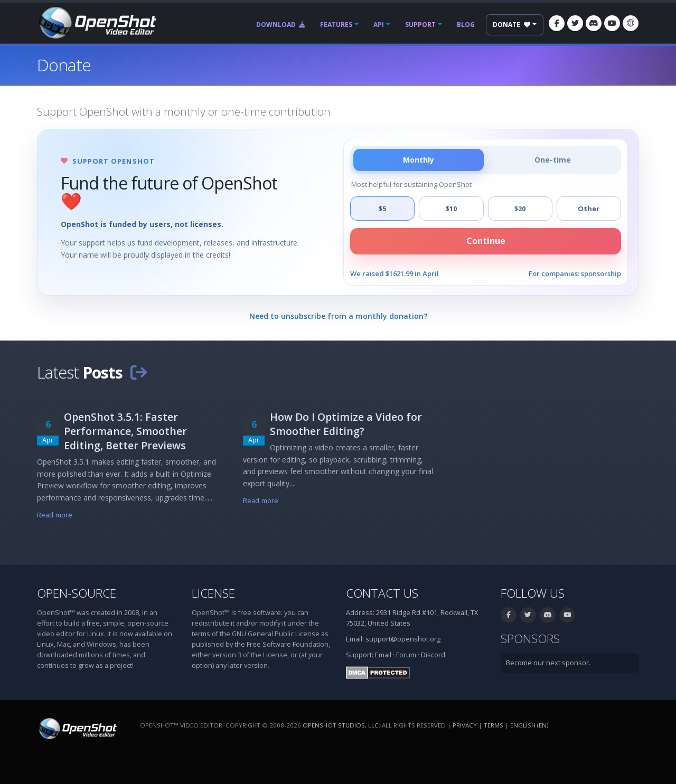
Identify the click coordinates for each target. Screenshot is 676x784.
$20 (520, 209)
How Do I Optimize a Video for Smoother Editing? (346, 424)
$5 (382, 209)
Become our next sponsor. (548, 663)
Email (383, 655)
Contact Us (382, 593)
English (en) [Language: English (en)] (529, 725)
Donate (511, 25)
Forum (406, 655)
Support (420, 25)
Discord (433, 655)
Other (589, 209)
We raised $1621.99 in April (395, 273)
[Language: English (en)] (631, 23)
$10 (451, 209)
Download (281, 25)
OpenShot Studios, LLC (341, 725)
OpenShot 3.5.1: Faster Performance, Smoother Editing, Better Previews (125, 431)
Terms (494, 725)
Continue (486, 241)
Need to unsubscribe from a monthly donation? (338, 316)
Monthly (419, 160)
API (379, 25)
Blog (466, 25)
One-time (553, 160)
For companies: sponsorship (575, 273)
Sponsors (530, 639)
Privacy (465, 725)
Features (336, 25)
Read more (55, 515)
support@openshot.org (403, 639)
